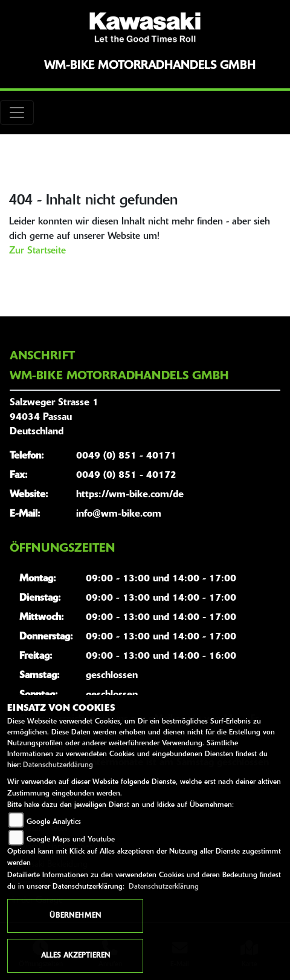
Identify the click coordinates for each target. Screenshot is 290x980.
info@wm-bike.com (119, 514)
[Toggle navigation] (17, 113)
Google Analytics (54, 822)
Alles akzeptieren (76, 956)
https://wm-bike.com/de (130, 495)
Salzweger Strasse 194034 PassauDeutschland (54, 417)
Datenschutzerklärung (58, 765)
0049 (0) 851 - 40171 (126, 456)
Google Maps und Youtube (71, 840)
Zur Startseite (37, 251)
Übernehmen (75, 916)
